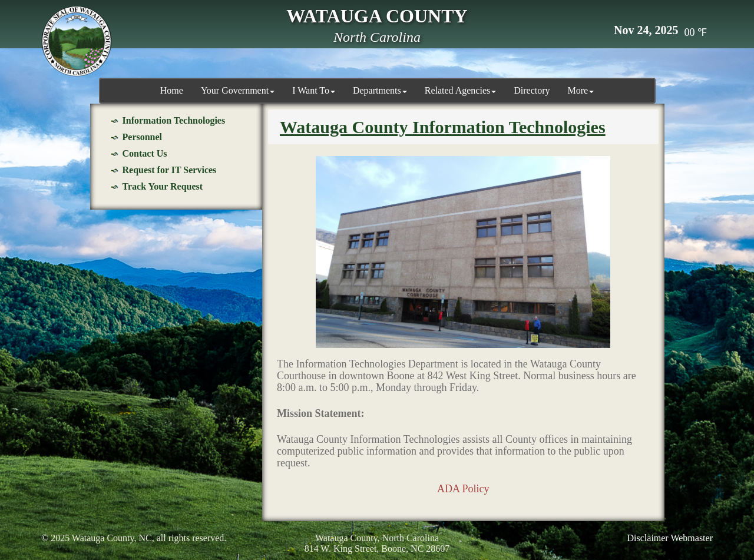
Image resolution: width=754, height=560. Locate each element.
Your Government (238, 90)
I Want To (314, 90)
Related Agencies (461, 90)
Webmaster (692, 538)
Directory (532, 90)
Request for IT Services (170, 170)
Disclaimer (648, 538)
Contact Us (145, 153)
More (581, 90)
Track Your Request (163, 186)
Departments (380, 90)
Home (172, 90)
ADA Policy (463, 489)
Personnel (143, 137)
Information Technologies (174, 120)
